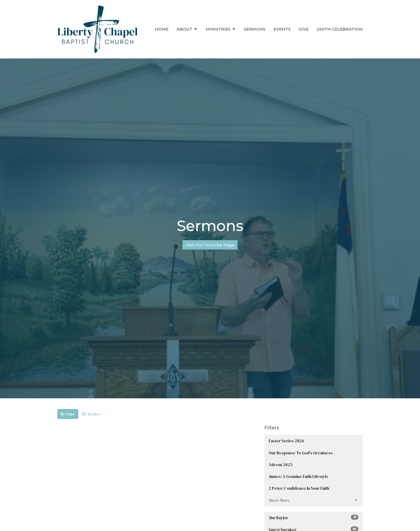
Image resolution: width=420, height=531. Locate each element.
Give (304, 29)
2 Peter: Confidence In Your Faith (299, 488)
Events (282, 29)
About (187, 29)
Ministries (221, 29)
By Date (68, 414)
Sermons (255, 29)
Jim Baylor (314, 518)
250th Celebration (340, 29)
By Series (91, 414)
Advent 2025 (281, 465)
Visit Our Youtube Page (210, 245)
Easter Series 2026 (286, 441)
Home (162, 29)
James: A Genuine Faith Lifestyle (299, 476)
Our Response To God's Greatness (301, 453)
